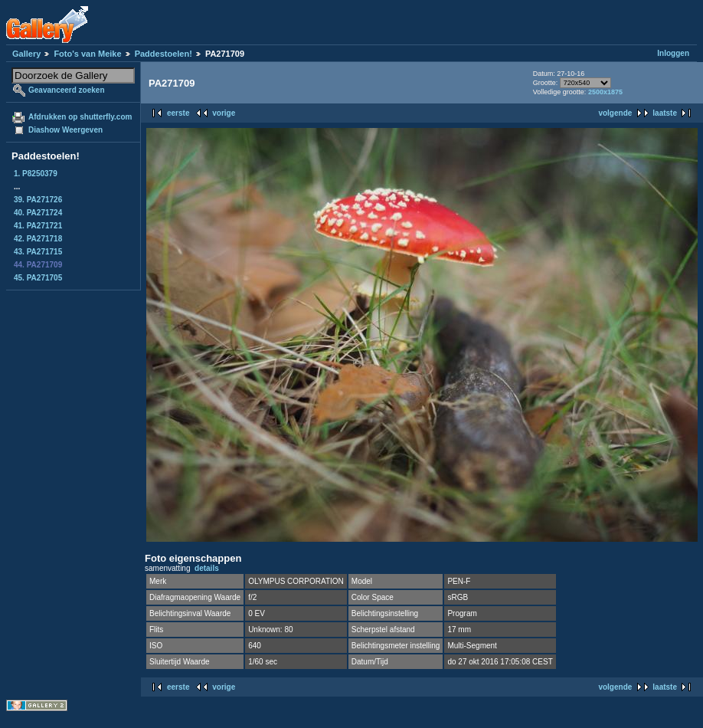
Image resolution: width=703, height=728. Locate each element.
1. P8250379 (36, 174)
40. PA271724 (38, 213)
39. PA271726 (38, 200)
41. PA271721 (38, 226)
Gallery (26, 54)
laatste (665, 113)
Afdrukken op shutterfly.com (80, 117)
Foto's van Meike (87, 54)
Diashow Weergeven (65, 130)
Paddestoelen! (163, 54)
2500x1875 (605, 92)
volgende (615, 113)
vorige (224, 113)
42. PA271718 (38, 239)
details (207, 568)
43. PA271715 (38, 252)
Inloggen (673, 53)
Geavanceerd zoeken (67, 90)
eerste (178, 113)
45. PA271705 (38, 278)
